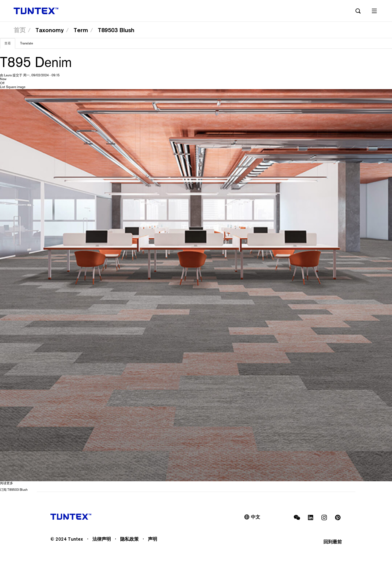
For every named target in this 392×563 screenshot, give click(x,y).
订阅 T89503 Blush (14, 490)
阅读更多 (7, 483)
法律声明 (102, 539)
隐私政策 (129, 539)
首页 (20, 30)
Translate (27, 43)
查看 (10, 45)
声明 (153, 539)
